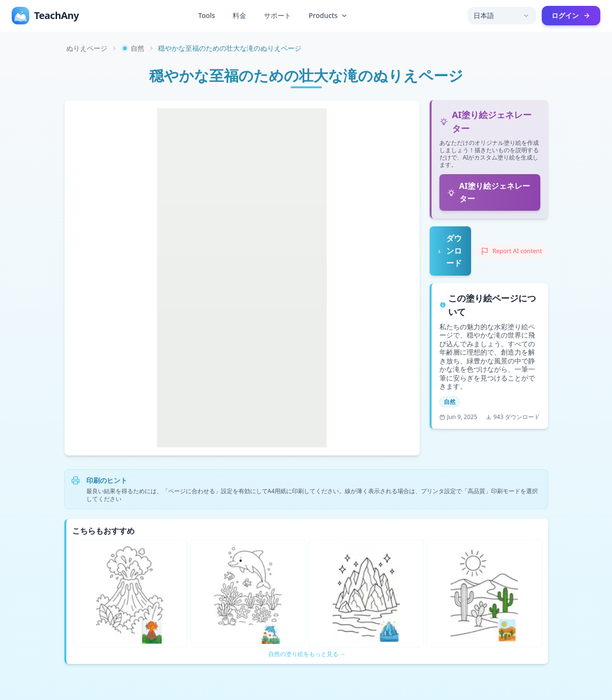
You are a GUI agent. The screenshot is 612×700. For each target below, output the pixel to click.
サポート (277, 15)
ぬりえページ (87, 48)
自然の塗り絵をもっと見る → (307, 654)
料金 (239, 15)
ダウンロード (450, 250)
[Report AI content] (512, 251)
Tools (207, 15)
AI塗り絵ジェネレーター (489, 192)
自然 (133, 48)
